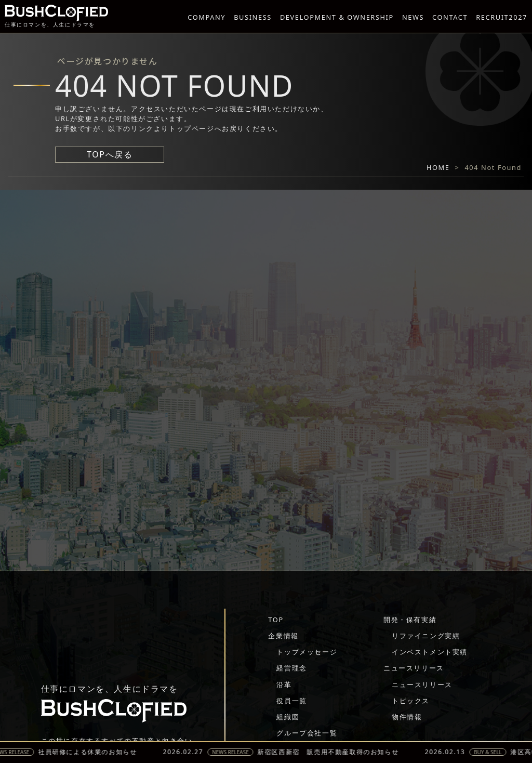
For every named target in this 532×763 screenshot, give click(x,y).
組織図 (288, 717)
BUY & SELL (494, 752)
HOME (438, 167)
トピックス (411, 701)
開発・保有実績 (410, 620)
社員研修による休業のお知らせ (94, 752)
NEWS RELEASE (237, 752)
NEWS (413, 17)
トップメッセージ (307, 652)
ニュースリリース (414, 668)
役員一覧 (291, 701)
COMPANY (207, 17)
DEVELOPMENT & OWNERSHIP (337, 17)
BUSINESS (253, 17)
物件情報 (407, 717)
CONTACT (450, 17)
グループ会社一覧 (307, 733)
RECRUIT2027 (502, 17)
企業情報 (283, 636)
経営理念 (291, 668)
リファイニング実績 (426, 636)
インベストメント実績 (430, 652)
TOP (276, 620)
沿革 (284, 685)
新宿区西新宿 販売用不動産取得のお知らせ (335, 752)
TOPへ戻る (110, 154)
